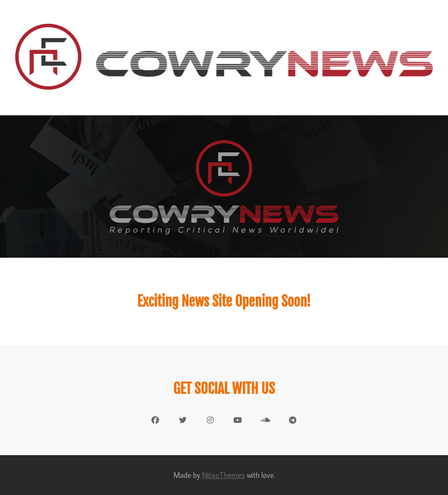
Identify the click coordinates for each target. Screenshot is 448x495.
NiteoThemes (224, 475)
